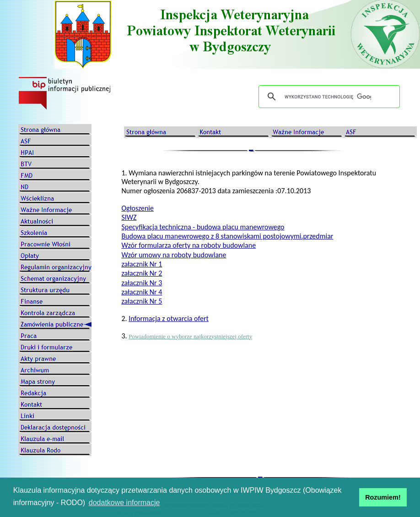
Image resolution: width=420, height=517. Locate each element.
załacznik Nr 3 (142, 283)
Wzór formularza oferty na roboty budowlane (188, 245)
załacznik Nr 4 (142, 292)
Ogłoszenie (137, 208)
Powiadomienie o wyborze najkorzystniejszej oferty (190, 336)
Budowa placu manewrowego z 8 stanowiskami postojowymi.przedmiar (227, 236)
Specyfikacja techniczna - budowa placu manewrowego (203, 227)
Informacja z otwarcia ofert (169, 318)
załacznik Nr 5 (142, 301)
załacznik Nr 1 (142, 264)
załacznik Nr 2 (142, 273)
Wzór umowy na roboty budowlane (174, 255)
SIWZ (129, 217)
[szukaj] (328, 97)
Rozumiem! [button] (383, 497)
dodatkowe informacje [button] (124, 503)
